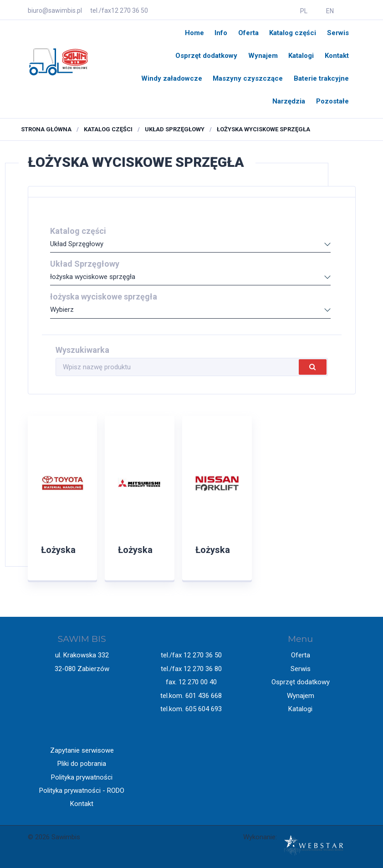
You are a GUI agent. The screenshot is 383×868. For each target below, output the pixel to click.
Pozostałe (332, 101)
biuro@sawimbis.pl (55, 10)
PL (304, 11)
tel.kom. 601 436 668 (191, 696)
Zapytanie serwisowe (82, 750)
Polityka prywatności (82, 777)
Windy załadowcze (172, 78)
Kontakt (337, 56)
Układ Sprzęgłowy (175, 129)
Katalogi (301, 56)
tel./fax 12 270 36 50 (191, 655)
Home (194, 33)
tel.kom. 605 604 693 (191, 709)
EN (330, 11)
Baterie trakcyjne (321, 78)
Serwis (338, 33)
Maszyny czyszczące (248, 78)
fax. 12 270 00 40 (191, 682)
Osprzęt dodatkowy (206, 56)
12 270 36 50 (130, 10)
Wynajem (263, 56)
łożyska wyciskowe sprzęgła (263, 129)
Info (221, 33)
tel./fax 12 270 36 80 (191, 669)
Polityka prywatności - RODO (82, 790)
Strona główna (46, 129)
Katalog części (293, 33)
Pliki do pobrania (82, 764)
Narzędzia (289, 101)
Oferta (248, 33)
